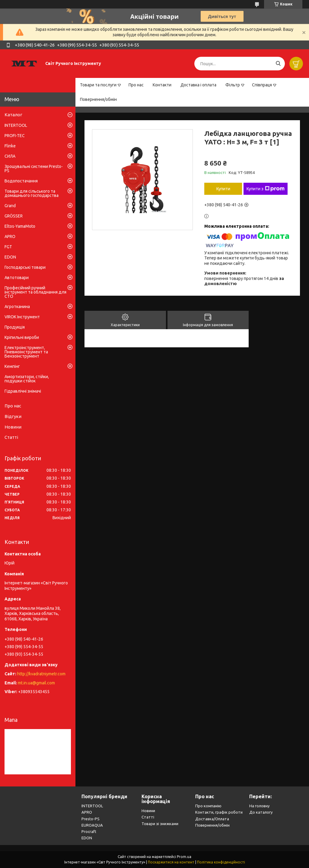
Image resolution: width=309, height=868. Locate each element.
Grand (10, 206)
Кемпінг (12, 366)
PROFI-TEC (15, 136)
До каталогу (261, 812)
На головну (259, 806)
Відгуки (13, 416)
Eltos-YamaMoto (20, 226)
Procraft (89, 831)
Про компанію (208, 806)
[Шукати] (278, 64)
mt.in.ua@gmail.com (36, 683)
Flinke (10, 146)
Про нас (136, 85)
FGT (8, 247)
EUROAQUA (92, 825)
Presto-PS (91, 819)
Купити (223, 189)
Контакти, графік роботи (219, 812)
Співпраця (262, 85)
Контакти (162, 85)
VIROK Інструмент (22, 317)
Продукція (15, 327)
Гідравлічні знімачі (23, 391)
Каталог (13, 115)
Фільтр (233, 85)
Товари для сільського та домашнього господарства (32, 193)
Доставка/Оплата (212, 819)
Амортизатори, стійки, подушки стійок (27, 379)
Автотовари (17, 278)
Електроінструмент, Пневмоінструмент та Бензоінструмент (26, 352)
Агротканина (17, 307)
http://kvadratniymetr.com (41, 674)
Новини (13, 427)
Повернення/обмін (98, 99)
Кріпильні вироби (22, 337)
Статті (11, 437)
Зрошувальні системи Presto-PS (34, 169)
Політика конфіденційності (221, 862)
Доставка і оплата (198, 85)
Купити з (266, 189)
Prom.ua (184, 857)
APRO (10, 236)
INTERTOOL (16, 125)
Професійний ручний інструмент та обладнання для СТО (35, 292)
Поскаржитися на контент (171, 862)
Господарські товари (25, 267)
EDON (10, 257)
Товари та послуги (98, 85)
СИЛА (10, 156)
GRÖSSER (14, 216)
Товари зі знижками (160, 824)
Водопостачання (21, 181)
